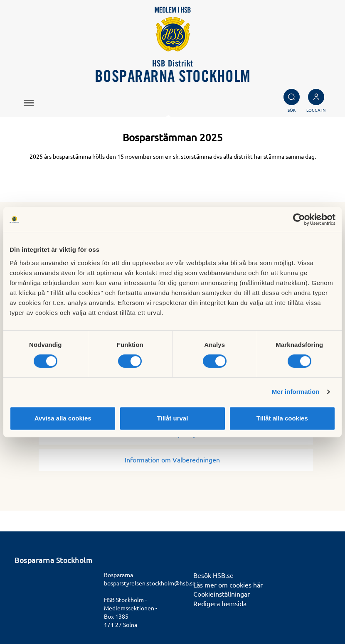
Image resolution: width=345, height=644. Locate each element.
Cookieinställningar (222, 594)
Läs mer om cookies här (228, 585)
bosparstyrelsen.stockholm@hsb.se (150, 583)
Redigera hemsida (220, 603)
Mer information (296, 392)
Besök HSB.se (213, 575)
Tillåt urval (173, 418)
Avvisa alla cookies (63, 418)
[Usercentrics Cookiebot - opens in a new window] (299, 219)
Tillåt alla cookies (282, 418)
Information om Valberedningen (176, 460)
